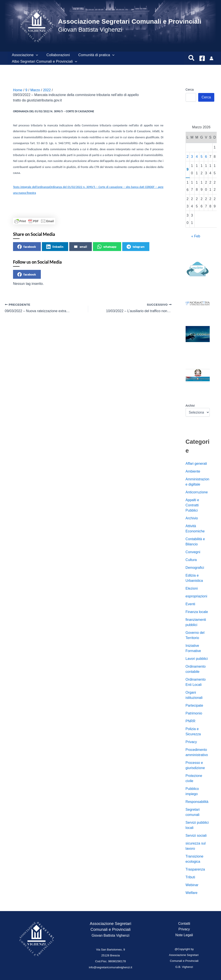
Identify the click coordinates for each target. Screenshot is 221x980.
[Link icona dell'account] (211, 58)
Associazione (24, 55)
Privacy (191, 742)
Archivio (192, 518)
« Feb (196, 236)
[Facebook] (202, 58)
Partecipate (194, 705)
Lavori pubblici (197, 659)
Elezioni (192, 588)
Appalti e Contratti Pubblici (192, 505)
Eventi (190, 604)
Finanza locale (197, 612)
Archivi (190, 406)
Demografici (195, 568)
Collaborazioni (56, 55)
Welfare (192, 893)
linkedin (55, 247)
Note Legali (184, 935)
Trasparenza (195, 869)
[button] (35, 55)
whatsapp (107, 247)
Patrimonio (194, 713)
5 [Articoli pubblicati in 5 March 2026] (202, 157)
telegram (136, 247)
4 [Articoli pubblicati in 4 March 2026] (197, 157)
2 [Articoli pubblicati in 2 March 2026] (188, 157)
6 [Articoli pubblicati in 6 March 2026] (206, 157)
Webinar (192, 885)
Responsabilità (197, 802)
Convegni (193, 552)
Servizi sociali (196, 836)
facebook (27, 247)
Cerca (190, 90)
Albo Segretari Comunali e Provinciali (44, 62)
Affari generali (196, 464)
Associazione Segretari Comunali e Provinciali (130, 21)
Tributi (190, 877)
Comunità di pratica (94, 55)
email (80, 247)
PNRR (190, 721)
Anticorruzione (197, 492)
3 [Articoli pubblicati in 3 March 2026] (192, 157)
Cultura (191, 560)
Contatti (184, 924)
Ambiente (193, 471)
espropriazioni (196, 596)
